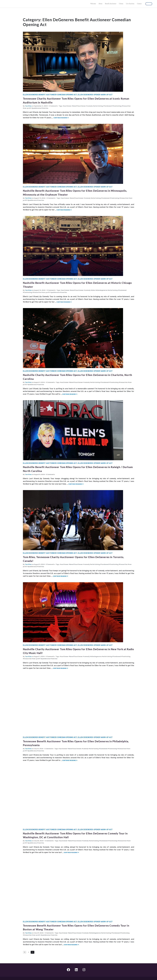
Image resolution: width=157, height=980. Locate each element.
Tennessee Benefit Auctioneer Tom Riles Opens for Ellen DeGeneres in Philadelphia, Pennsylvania (77, 743)
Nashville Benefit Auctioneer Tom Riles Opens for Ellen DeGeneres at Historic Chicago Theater (76, 284)
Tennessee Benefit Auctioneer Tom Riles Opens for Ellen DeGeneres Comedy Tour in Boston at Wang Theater (75, 927)
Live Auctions (130, 4)
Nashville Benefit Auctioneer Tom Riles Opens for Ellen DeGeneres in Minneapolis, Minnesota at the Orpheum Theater (76, 192)
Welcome (93, 4)
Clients (121, 4)
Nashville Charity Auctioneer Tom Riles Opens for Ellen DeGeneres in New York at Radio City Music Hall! (76, 651)
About (100, 4)
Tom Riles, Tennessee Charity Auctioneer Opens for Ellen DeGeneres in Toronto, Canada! (77, 559)
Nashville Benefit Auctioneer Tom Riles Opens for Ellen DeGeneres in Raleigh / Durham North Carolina (76, 469)
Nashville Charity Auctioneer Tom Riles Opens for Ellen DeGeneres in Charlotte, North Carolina (76, 377)
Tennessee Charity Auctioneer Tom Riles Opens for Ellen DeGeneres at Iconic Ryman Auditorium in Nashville (77, 100)
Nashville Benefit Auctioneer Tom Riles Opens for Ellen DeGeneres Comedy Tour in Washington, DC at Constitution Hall (74, 835)
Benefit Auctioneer (111, 4)
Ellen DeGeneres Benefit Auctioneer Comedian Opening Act (50, 95)
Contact (139, 4)
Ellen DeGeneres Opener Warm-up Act (95, 95)
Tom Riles (28, 106)
